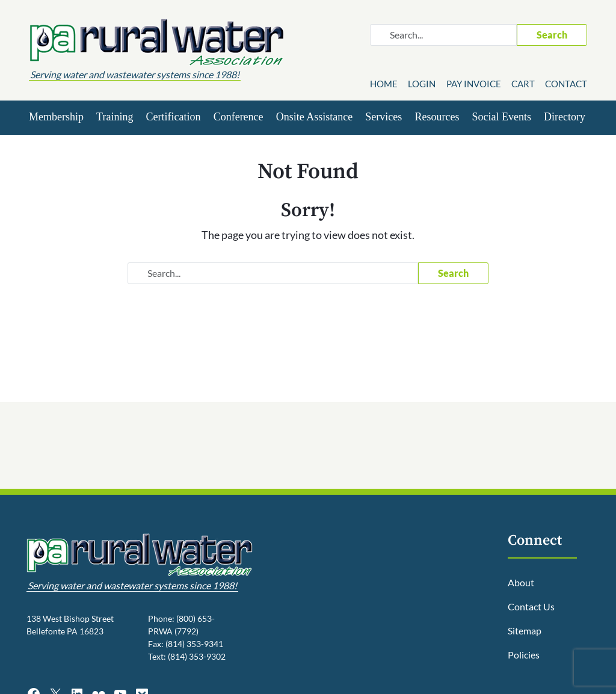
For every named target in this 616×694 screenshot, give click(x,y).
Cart (523, 84)
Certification (174, 117)
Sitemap (525, 630)
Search (552, 35)
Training (115, 117)
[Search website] (443, 35)
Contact (566, 84)
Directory (565, 117)
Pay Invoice (474, 84)
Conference (239, 117)
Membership (56, 117)
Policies (524, 655)
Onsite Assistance (315, 117)
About (521, 582)
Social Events (502, 117)
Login (422, 84)
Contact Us (531, 606)
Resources (437, 117)
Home (384, 84)
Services (383, 117)
